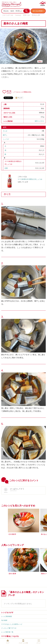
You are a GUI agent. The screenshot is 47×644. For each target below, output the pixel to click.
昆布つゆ (26, 15)
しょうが (6, 139)
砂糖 (6, 168)
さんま (5, 131)
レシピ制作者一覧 (7, 632)
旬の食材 (4, 620)
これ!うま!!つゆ (7, 15)
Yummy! (18, 15)
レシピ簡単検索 (7, 616)
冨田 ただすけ (39, 121)
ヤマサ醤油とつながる (10, 636)
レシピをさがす (7, 612)
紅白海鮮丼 (12, 534)
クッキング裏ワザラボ (9, 628)
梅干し (5, 135)
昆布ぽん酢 (36, 15)
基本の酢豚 (12, 574)
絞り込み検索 (38, 11)
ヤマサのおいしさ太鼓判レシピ (12, 624)
